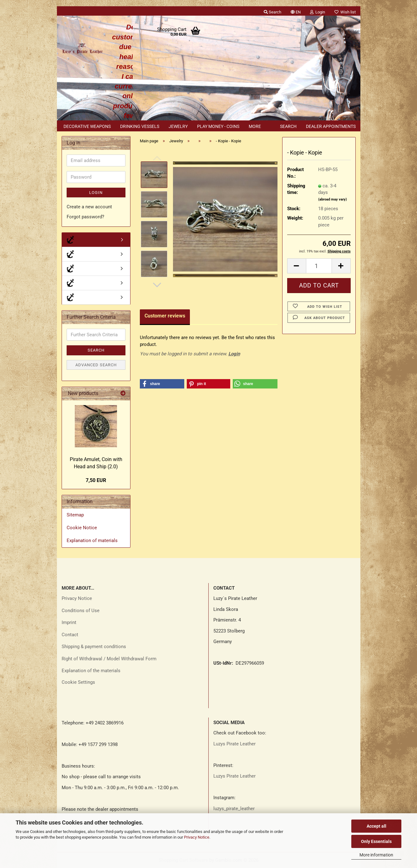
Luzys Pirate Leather (234, 744)
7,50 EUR (96, 480)
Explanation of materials (92, 541)
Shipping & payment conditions (94, 647)
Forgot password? (85, 217)
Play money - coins (218, 126)
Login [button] (318, 12)
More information (376, 855)
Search (288, 126)
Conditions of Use (81, 611)
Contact (70, 635)
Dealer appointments (331, 126)
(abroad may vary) (333, 199)
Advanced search (96, 365)
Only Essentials (376, 841)
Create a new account (89, 207)
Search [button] (272, 12)
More (255, 126)
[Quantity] (319, 266)
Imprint (69, 622)
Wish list (345, 12)
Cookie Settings (78, 682)
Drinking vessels (140, 126)
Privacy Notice (197, 837)
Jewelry (178, 126)
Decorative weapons (87, 126)
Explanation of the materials (91, 671)
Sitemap (75, 515)
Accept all (376, 826)
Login (234, 354)
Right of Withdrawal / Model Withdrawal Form (109, 659)
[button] (296, 11)
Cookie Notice (82, 528)
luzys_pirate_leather (234, 809)
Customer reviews (165, 316)
